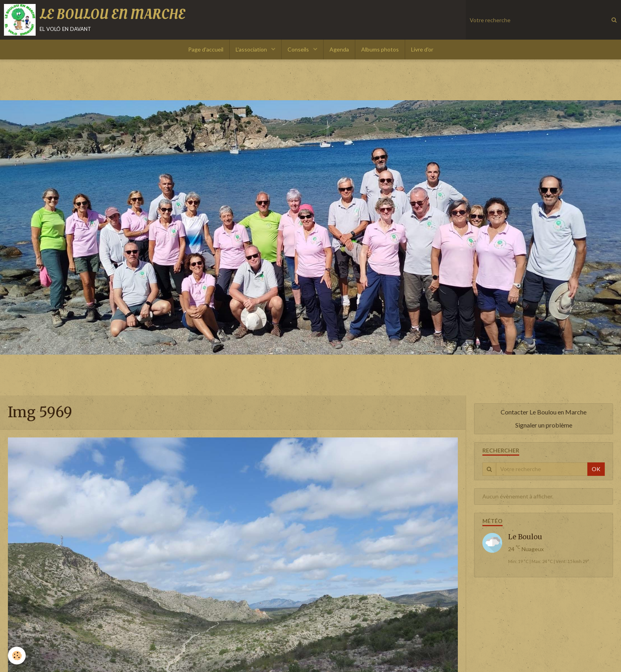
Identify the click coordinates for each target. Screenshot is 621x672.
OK (596, 469)
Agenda (339, 49)
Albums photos (380, 49)
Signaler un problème (544, 425)
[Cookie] (17, 656)
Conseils (299, 49)
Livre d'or (422, 49)
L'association (252, 49)
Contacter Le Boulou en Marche (544, 412)
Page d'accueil (206, 49)
